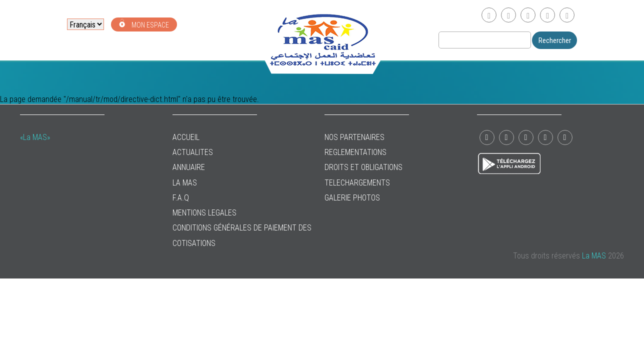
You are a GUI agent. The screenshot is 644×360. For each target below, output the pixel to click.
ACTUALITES (193, 152)
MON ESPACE (144, 24)
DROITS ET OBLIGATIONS (363, 167)
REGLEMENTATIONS (355, 152)
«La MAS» (35, 137)
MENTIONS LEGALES (204, 213)
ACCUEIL (186, 137)
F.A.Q (181, 198)
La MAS (185, 183)
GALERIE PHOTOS (352, 198)
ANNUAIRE (189, 167)
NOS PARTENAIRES (354, 137)
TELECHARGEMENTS (357, 183)
